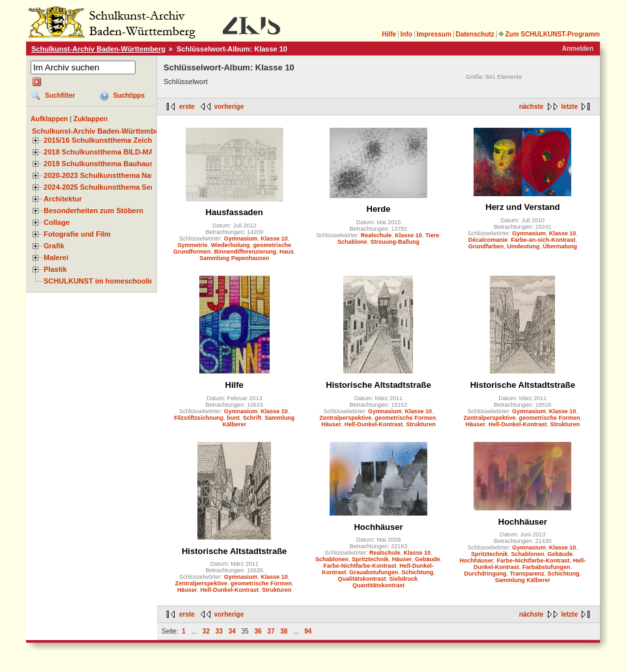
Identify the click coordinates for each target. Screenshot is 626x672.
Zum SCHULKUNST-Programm (549, 34)
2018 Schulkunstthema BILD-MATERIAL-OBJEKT (127, 152)
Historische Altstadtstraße (378, 385)
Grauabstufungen (374, 572)
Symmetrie (192, 245)
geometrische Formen (405, 418)
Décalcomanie (488, 240)
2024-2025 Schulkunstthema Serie (102, 187)
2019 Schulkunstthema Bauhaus (99, 164)
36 (258, 631)
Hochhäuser (378, 527)
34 (232, 631)
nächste (532, 107)
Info (406, 34)
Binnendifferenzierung (245, 252)
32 (206, 631)
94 (308, 631)
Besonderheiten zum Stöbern (93, 211)
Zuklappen (91, 119)
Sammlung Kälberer (523, 580)
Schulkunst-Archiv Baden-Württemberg (98, 49)
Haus (287, 252)
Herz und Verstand (522, 207)
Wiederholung (230, 245)
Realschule (377, 235)
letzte (569, 107)
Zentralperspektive (345, 418)
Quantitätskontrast (378, 585)
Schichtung (417, 572)
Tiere (432, 235)
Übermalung (560, 246)
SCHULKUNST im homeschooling (101, 281)
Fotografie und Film (77, 234)
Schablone (352, 242)
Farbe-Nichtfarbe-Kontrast (360, 566)
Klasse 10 (274, 239)
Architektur (63, 199)
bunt (233, 418)
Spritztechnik (370, 559)
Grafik (54, 246)
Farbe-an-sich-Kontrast (543, 240)
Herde (379, 209)
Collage (57, 222)
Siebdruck (404, 579)
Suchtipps (129, 95)
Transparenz (527, 574)
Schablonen (332, 559)
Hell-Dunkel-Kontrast (374, 424)
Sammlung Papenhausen (234, 258)
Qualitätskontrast (362, 579)
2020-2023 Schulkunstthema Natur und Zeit (117, 175)
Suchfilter (60, 95)
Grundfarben (486, 246)
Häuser (331, 424)
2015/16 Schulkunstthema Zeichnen (104, 140)
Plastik (55, 269)
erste (187, 107)
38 (284, 631)
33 (219, 631)
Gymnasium (241, 239)
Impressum (434, 34)
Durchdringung (486, 574)
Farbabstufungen (547, 567)
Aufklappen (49, 119)
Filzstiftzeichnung (199, 418)
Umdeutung (523, 246)
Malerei (56, 257)
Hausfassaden (235, 212)
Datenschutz (475, 34)
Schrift (252, 418)
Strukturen (421, 424)
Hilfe (389, 34)
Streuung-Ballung (395, 242)
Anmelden (578, 49)
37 (271, 631)
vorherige (229, 107)
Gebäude (428, 559)
